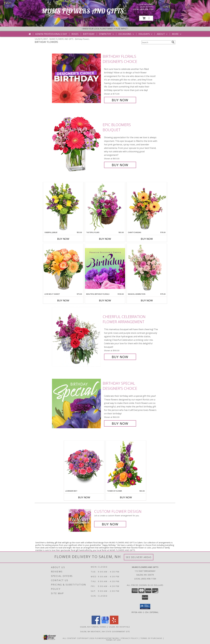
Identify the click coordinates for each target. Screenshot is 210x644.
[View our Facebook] (96, 623)
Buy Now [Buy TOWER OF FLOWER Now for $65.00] (126, 497)
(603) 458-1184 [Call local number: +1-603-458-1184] (147, 9)
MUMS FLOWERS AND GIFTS (83, 11)
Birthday (89, 34)
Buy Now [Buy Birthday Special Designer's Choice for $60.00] (120, 423)
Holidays (146, 34)
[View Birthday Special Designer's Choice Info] (77, 403)
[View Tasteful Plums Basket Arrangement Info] (105, 207)
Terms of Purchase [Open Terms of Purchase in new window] (151, 638)
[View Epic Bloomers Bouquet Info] (77, 145)
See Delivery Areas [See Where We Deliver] (139, 557)
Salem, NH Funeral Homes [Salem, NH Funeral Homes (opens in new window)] (93, 627)
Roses (75, 34)
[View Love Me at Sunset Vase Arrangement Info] (63, 268)
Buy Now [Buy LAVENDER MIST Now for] (84, 497)
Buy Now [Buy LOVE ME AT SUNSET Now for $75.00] (63, 300)
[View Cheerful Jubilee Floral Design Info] (63, 207)
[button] (146, 18)
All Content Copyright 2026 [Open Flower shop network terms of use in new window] (78, 638)
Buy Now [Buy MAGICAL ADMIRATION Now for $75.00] (147, 300)
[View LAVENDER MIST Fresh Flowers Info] (84, 465)
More (177, 34)
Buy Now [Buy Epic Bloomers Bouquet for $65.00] (120, 165)
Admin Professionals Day (51, 34)
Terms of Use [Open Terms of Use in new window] (113, 640)
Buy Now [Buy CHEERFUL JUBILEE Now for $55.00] (63, 239)
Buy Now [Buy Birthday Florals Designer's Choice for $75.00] (120, 100)
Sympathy (107, 34)
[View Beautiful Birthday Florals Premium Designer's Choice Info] (105, 268)
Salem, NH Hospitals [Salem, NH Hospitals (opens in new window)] (119, 627)
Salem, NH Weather (90, 631)
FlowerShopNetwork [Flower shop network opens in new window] (107, 638)
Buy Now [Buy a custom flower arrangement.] (110, 524)
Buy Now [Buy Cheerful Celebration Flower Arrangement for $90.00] (120, 357)
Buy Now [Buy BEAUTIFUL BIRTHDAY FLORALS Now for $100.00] (105, 300)
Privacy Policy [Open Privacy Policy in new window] (130, 638)
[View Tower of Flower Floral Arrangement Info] (126, 465)
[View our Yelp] (114, 623)
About (162, 34)
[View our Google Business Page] (105, 623)
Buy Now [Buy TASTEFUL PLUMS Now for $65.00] (105, 239)
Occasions (126, 34)
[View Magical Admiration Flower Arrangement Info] (147, 268)
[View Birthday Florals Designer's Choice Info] (77, 78)
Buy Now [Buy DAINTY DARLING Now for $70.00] (147, 239)
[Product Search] (156, 42)
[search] (173, 42)
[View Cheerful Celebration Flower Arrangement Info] (77, 337)
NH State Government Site (116, 631)
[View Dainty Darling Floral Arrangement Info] (147, 207)
